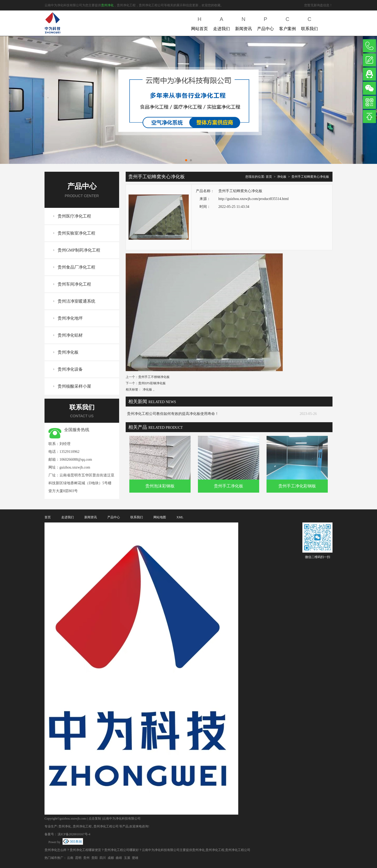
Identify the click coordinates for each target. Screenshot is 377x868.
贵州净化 (107, 5)
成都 (111, 858)
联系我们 (309, 23)
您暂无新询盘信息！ (318, 5)
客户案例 (287, 23)
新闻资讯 (243, 23)
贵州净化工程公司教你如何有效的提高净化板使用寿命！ (173, 414)
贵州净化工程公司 (106, 826)
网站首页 (199, 23)
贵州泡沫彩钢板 (160, 486)
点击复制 (95, 819)
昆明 (78, 858)
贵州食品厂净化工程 (76, 267)
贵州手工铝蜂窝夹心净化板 (310, 177)
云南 (70, 858)
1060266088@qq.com (76, 460)
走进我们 (221, 23)
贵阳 (95, 858)
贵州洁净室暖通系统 (76, 301)
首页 (269, 177)
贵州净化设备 (70, 369)
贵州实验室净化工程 (76, 233)
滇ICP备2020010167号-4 (74, 834)
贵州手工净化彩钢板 (297, 486)
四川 (103, 858)
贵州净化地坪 (70, 318)
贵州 (86, 858)
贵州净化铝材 (70, 335)
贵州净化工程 (82, 826)
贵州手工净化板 (229, 486)
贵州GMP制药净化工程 (79, 250)
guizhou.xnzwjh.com (75, 467)
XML (180, 517)
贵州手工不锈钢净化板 (154, 377)
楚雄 (135, 858)
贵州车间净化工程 (74, 284)
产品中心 (265, 23)
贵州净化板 (68, 352)
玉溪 (127, 858)
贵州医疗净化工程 (74, 216)
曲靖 (119, 858)
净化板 (282, 177)
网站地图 (160, 517)
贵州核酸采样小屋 (74, 386)
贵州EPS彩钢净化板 (152, 383)
